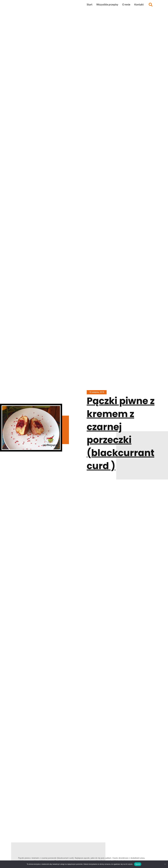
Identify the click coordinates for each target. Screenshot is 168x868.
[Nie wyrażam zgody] (165, 864)
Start (90, 4)
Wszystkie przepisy (107, 4)
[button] (151, 5)
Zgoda (138, 864)
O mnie (126, 4)
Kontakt (139, 4)
